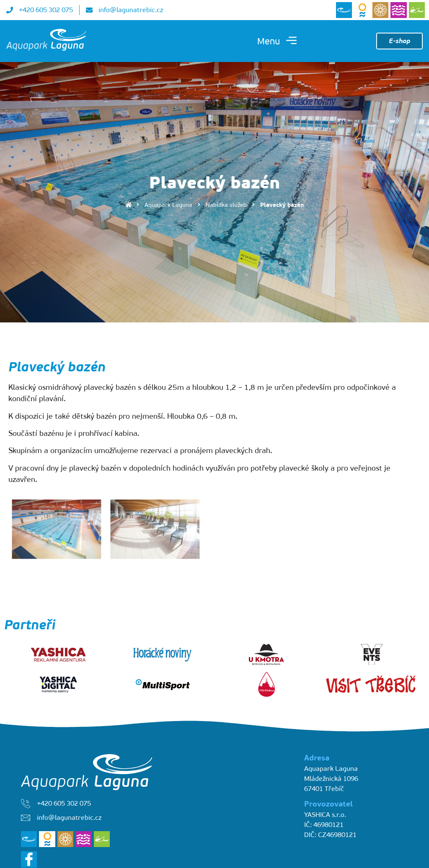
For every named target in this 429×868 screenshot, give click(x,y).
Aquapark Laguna (168, 205)
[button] (277, 41)
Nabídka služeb (226, 205)
